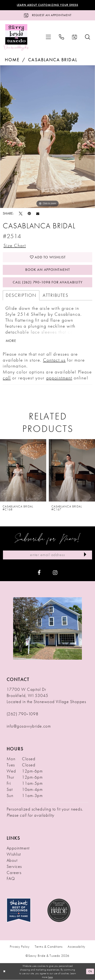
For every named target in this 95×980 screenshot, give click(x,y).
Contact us (54, 360)
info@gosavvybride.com (29, 726)
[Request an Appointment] (47, 15)
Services (14, 866)
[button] (48, 37)
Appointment (18, 848)
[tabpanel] (47, 137)
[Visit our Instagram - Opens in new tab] (55, 573)
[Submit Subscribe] (85, 555)
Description (21, 295)
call (7, 378)
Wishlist (14, 854)
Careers (14, 873)
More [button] (11, 341)
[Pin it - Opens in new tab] (29, 213)
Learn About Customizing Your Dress (47, 5)
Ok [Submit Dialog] (90, 971)
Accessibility (77, 947)
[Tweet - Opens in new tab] (21, 213)
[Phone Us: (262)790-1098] (61, 37)
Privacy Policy (20, 947)
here (50, 977)
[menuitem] (48, 37)
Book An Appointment (48, 270)
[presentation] (23, 470)
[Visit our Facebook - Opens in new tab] (39, 573)
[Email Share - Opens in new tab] (38, 213)
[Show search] (88, 37)
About (12, 860)
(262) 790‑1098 (23, 714)
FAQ (11, 879)
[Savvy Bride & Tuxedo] (16, 37)
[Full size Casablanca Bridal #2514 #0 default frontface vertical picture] (47, 137)
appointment (59, 378)
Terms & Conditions (49, 947)
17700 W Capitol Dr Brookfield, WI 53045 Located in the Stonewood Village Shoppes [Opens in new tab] (46, 696)
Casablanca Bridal (53, 60)
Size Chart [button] (15, 245)
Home (12, 60)
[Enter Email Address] (47, 555)
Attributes (56, 295)
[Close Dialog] (4, 972)
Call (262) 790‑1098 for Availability (48, 282)
